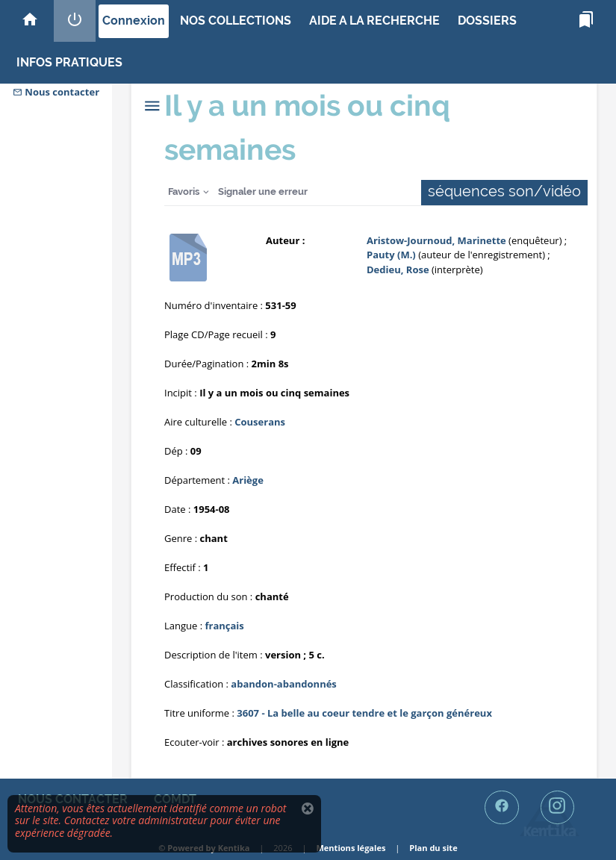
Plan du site (433, 848)
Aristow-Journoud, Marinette (438, 240)
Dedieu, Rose (398, 269)
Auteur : (285, 240)
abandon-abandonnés (283, 684)
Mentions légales (351, 848)
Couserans (260, 422)
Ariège (248, 480)
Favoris (184, 191)
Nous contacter (56, 92)
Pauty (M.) (392, 255)
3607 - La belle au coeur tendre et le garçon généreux (364, 713)
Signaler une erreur (263, 191)
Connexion (134, 21)
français (224, 626)
